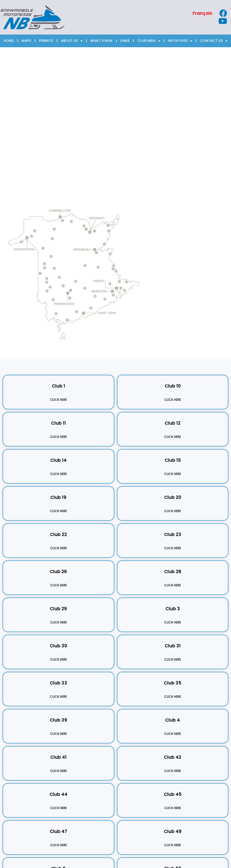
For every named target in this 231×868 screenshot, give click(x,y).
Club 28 (173, 572)
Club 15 (173, 460)
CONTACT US (214, 41)
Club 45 (173, 794)
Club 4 (173, 720)
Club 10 (173, 386)
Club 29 (58, 609)
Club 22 (58, 534)
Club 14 (58, 460)
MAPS (26, 41)
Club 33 (58, 683)
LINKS (125, 41)
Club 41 (58, 757)
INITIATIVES (180, 41)
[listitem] (2, 231)
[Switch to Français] (202, 13)
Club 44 (58, 794)
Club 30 (58, 646)
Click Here (58, 400)
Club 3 (173, 609)
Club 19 (58, 497)
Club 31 (173, 646)
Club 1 (58, 386)
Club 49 (173, 831)
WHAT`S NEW (101, 41)
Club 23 (173, 534)
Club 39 (58, 720)
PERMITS (46, 41)
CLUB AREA (149, 41)
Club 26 (58, 572)
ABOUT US (72, 41)
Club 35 (173, 683)
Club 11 (58, 423)
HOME (9, 41)
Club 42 (173, 757)
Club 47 (58, 831)
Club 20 (173, 497)
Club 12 (173, 423)
